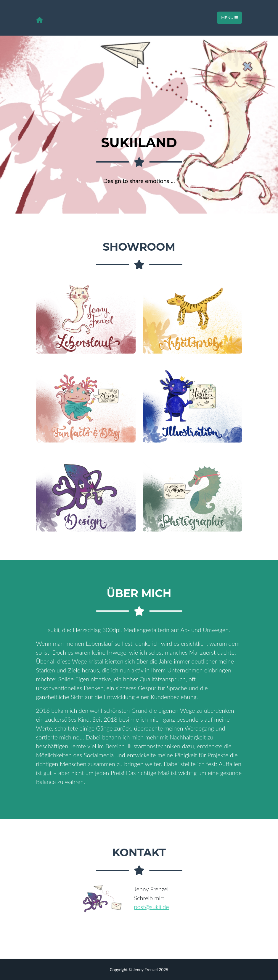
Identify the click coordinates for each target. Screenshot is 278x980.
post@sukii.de (152, 907)
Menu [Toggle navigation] (229, 18)
